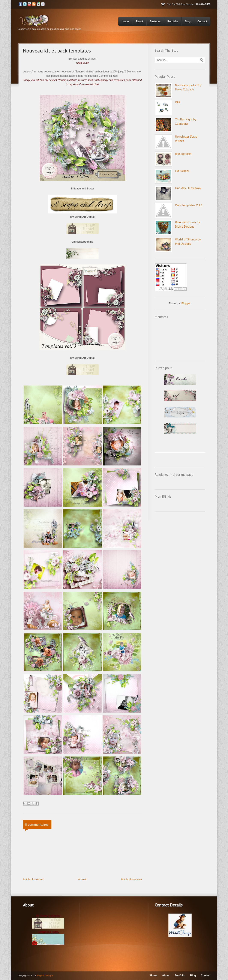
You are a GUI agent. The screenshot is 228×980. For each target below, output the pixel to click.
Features (156, 21)
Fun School (182, 171)
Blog (188, 21)
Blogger (186, 303)
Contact (202, 21)
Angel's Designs (45, 975)
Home (126, 21)
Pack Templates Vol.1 (189, 205)
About (139, 21)
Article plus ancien (131, 879)
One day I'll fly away (188, 188)
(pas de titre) (183, 154)
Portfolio (173, 21)
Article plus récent (33, 879)
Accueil (82, 879)
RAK (178, 102)
